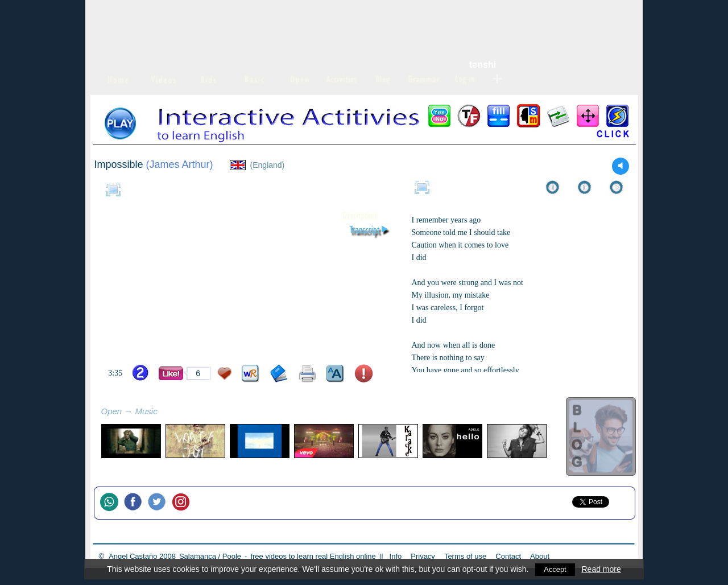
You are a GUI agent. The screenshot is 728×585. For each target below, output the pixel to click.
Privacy (423, 556)
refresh (170, 413)
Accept (555, 569)
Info (396, 556)
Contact (508, 556)
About (540, 556)
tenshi (483, 65)
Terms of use (465, 556)
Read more (602, 569)
